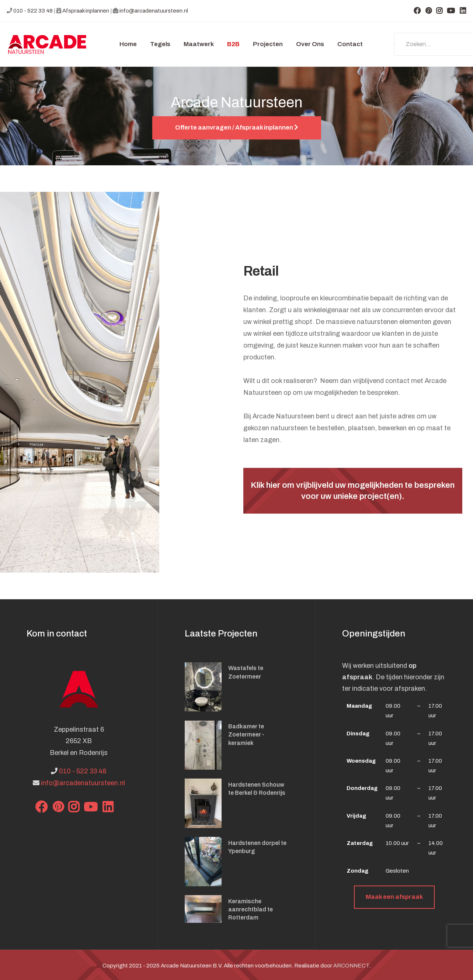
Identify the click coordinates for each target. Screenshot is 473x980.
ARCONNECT (351, 966)
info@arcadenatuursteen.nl (154, 11)
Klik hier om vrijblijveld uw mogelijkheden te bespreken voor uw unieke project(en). (353, 491)
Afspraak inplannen (86, 11)
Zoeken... (394, 44)
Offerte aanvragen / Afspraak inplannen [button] (237, 127)
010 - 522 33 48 (33, 11)
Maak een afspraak (394, 897)
